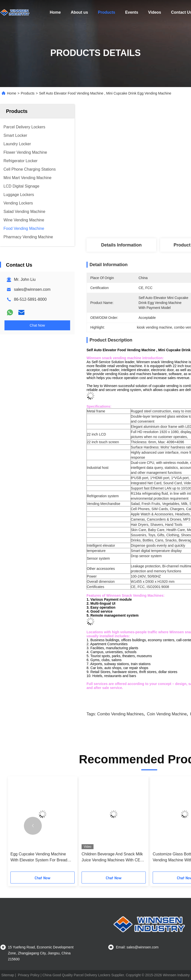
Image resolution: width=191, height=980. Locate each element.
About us (79, 12)
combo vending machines (120, 714)
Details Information (121, 245)
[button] (33, 826)
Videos (155, 12)
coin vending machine (167, 714)
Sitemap (8, 975)
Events (132, 12)
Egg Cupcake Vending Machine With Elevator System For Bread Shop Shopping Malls (39, 857)
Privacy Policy (29, 975)
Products (107, 12)
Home (55, 12)
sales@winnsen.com (32, 289)
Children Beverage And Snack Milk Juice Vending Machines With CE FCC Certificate (112, 857)
